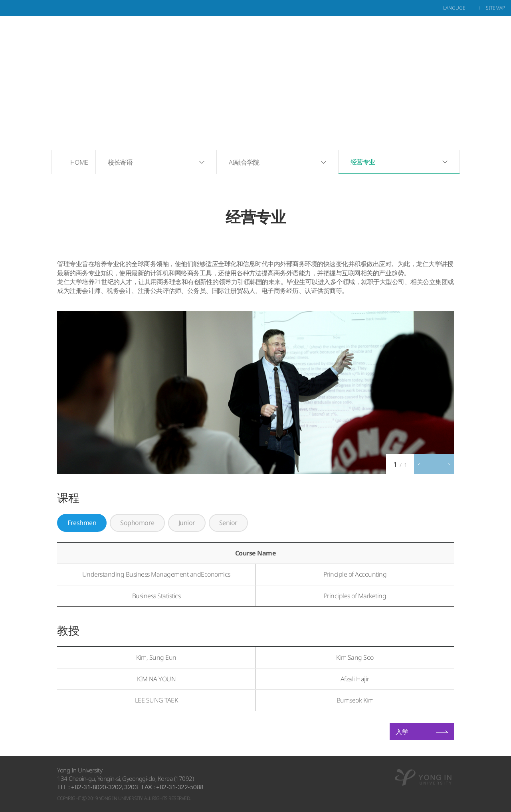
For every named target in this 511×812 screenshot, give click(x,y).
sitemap (495, 8)
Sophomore (137, 523)
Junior (187, 523)
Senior (228, 523)
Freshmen (82, 523)
